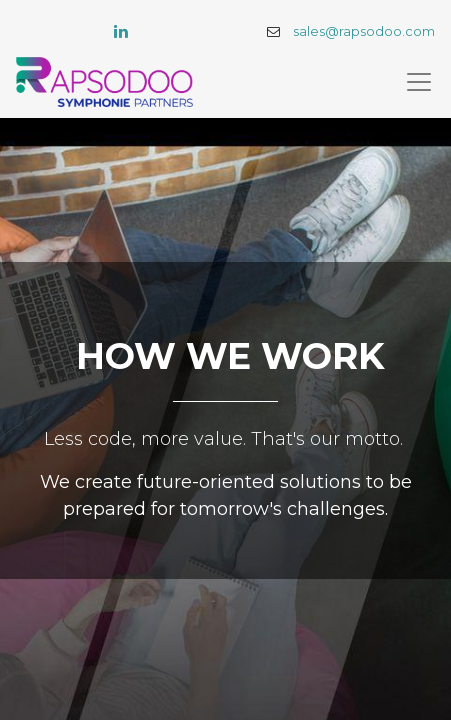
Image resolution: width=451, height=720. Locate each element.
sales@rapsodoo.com (364, 31)
